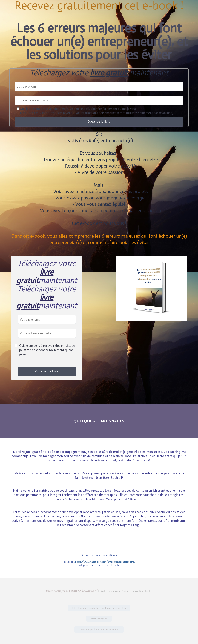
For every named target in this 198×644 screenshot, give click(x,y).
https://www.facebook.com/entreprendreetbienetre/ (105, 562)
